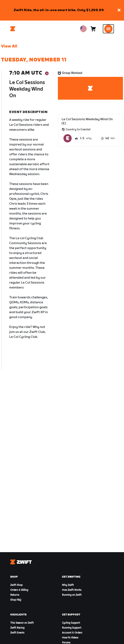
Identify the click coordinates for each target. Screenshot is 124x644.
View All (9, 46)
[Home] (13, 29)
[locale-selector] (83, 29)
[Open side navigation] (108, 29)
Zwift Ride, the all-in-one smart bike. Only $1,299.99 (59, 10)
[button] (119, 10)
